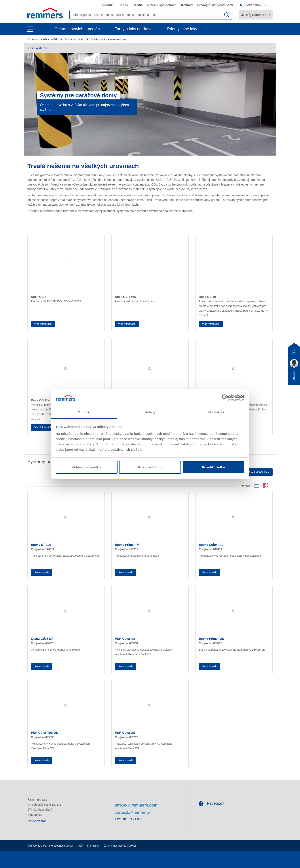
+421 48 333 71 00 (128, 819)
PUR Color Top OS (45, 733)
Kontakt (187, 5)
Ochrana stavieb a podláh (77, 29)
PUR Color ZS (125, 733)
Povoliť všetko (214, 467)
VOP (80, 846)
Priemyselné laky (182, 29)
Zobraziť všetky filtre (257, 472)
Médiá (138, 5)
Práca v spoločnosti (162, 5)
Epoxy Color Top (211, 545)
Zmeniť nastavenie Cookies (120, 846)
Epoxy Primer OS (211, 639)
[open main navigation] (30, 29)
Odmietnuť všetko (86, 467)
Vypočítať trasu (38, 821)
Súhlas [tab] (84, 412)
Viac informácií (43, 324)
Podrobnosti (42, 572)
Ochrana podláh (74, 39)
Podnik (107, 5)
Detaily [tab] (150, 412)
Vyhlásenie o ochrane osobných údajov (50, 846)
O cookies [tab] (216, 412)
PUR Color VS (125, 639)
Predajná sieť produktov (215, 5)
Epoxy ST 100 (41, 545)
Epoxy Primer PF (127, 545)
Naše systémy (37, 48)
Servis (123, 5)
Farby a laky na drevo (134, 29)
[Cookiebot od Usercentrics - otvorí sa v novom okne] (225, 398)
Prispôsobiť (150, 467)
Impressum (94, 846)
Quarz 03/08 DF (42, 639)
